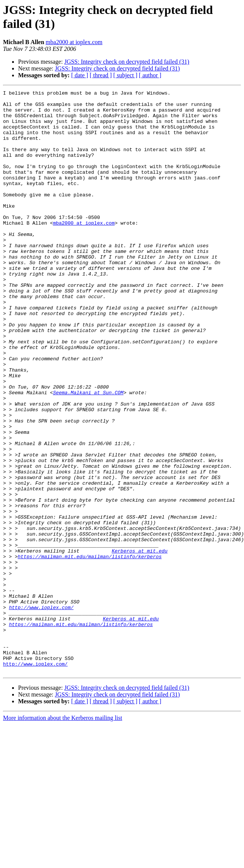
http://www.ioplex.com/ (41, 711)
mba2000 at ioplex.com (74, 42)
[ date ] (80, 75)
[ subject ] (125, 75)
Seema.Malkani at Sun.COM (88, 453)
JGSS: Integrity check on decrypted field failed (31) (127, 62)
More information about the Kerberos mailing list (63, 834)
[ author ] (150, 75)
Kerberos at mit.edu (140, 643)
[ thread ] (101, 75)
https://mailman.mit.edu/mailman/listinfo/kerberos (90, 650)
